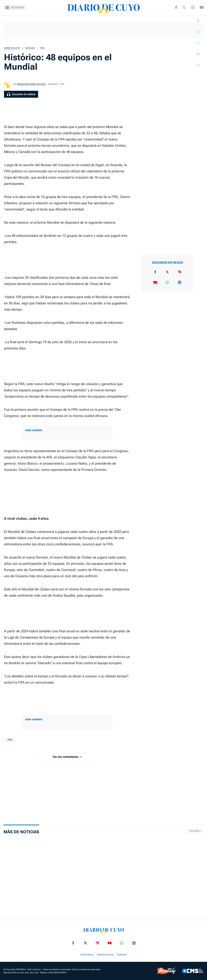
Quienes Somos (105, 955)
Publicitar (122, 955)
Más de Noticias (21, 832)
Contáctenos (87, 955)
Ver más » (195, 831)
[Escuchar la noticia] (21, 94)
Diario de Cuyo (12, 48)
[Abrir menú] (15, 7)
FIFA (42, 48)
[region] (104, 30)
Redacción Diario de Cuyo (31, 84)
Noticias (30, 48)
